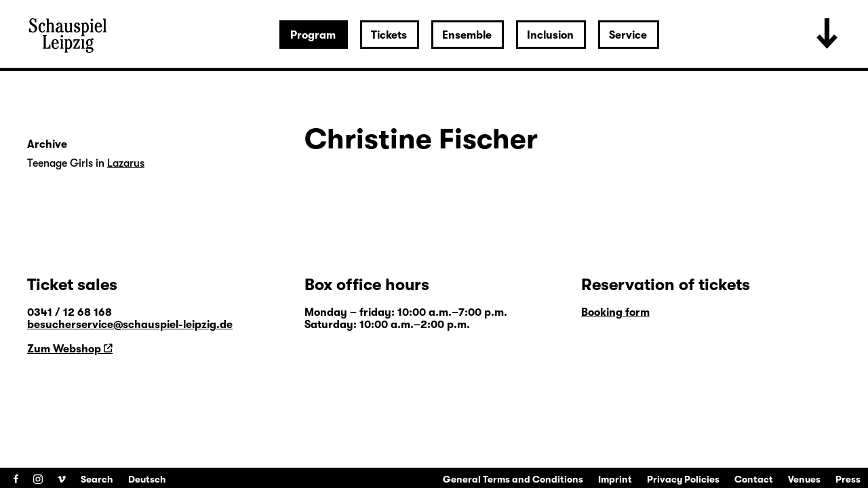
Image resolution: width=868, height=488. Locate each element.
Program (313, 35)
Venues (804, 479)
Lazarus (126, 163)
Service (628, 35)
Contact (754, 479)
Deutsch (147, 479)
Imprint (615, 479)
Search (97, 479)
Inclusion (550, 35)
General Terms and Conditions (513, 479)
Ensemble (467, 35)
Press (848, 479)
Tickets (389, 35)
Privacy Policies (683, 479)
